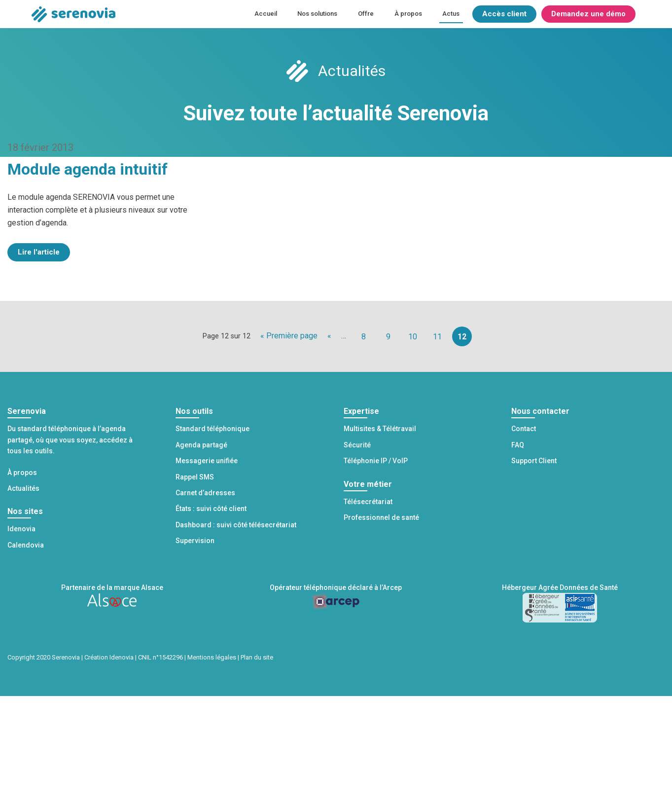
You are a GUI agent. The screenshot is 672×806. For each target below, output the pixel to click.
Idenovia (21, 529)
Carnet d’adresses (205, 493)
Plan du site (257, 657)
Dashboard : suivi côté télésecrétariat (236, 525)
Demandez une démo (588, 14)
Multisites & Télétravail (380, 429)
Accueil (266, 14)
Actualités (23, 488)
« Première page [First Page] (289, 336)
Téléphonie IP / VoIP (376, 461)
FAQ (518, 445)
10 (413, 337)
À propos (408, 14)
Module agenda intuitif (88, 169)
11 (437, 337)
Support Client (534, 461)
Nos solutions (317, 14)
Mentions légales (212, 657)
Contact (524, 429)
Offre (366, 14)
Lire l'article (39, 252)
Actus (451, 14)
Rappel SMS (195, 477)
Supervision (195, 541)
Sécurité (357, 445)
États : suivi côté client (211, 509)
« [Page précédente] (329, 336)
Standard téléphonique (212, 429)
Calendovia (26, 545)
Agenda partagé (201, 445)
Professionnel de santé (381, 517)
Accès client (504, 14)
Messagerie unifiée (207, 461)
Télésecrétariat (368, 502)
